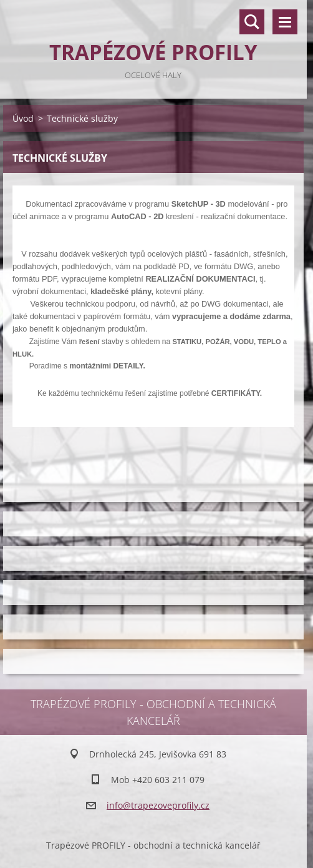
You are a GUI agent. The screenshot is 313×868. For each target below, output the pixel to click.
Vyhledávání (252, 22)
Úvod (23, 118)
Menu (285, 22)
